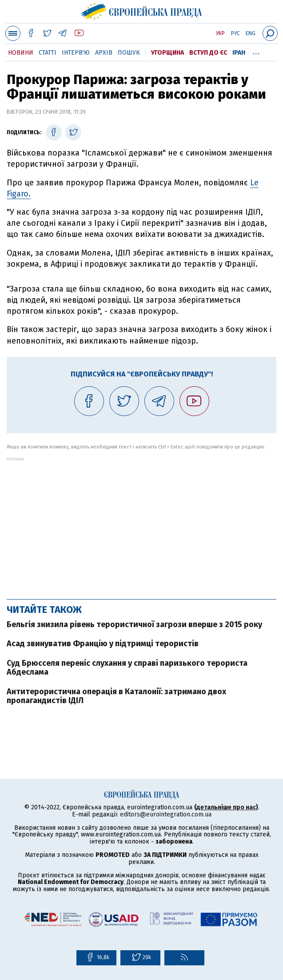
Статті (48, 53)
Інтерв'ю (76, 53)
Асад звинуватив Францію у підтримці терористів (103, 644)
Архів (104, 53)
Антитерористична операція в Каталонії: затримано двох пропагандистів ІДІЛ (116, 696)
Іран (239, 53)
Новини (21, 53)
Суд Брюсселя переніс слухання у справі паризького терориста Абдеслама (127, 668)
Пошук (129, 53)
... (256, 51)
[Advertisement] (141, 524)
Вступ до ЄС (208, 53)
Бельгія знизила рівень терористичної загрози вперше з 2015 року (134, 624)
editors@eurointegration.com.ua (166, 814)
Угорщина (167, 53)
